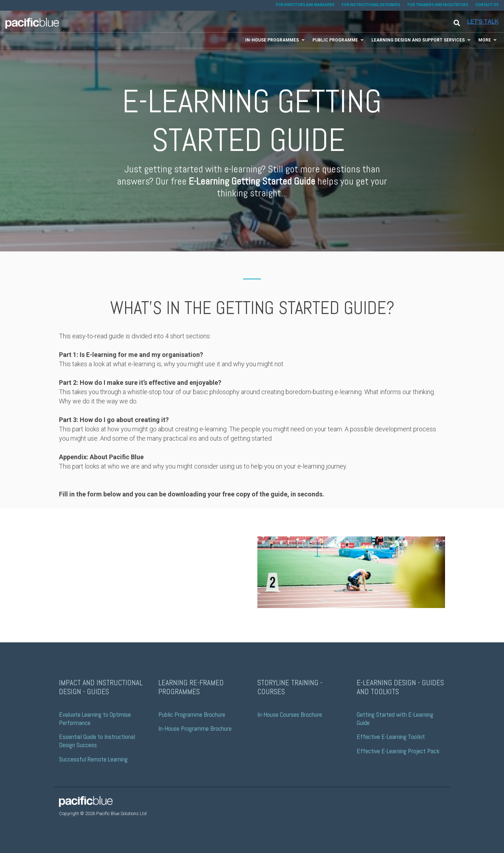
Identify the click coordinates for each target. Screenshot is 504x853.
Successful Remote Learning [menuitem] (93, 759)
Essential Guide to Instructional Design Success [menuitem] (98, 741)
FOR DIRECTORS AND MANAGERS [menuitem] (305, 5)
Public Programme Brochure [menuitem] (192, 714)
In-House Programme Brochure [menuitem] (195, 728)
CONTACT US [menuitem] (487, 5)
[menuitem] (274, 40)
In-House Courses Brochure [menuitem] (290, 714)
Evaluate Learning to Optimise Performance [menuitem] (96, 719)
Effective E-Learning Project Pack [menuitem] (398, 751)
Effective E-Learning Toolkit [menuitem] (391, 737)
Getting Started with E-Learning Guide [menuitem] (396, 719)
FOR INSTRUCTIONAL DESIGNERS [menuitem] (371, 5)
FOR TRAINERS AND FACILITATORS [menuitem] (438, 5)
